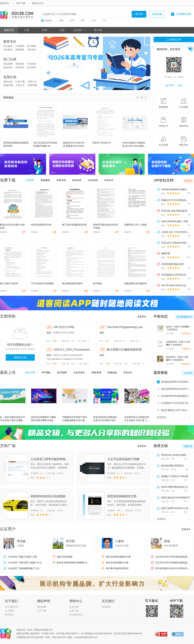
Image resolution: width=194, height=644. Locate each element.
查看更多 (143, 317)
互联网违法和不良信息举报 (30, 637)
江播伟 (119, 541)
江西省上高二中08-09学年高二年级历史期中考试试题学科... (176, 232)
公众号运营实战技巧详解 (123, 459)
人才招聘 (9, 611)
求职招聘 (8, 64)
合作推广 (80, 30)
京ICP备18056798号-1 (67, 633)
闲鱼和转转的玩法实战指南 (48, 496)
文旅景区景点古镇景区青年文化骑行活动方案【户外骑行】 (137, 419)
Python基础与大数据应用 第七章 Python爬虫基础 (134, 144)
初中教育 (32, 46)
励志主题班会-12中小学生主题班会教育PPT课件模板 (174, 410)
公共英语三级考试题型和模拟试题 (52, 459)
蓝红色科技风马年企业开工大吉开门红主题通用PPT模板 (174, 389)
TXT (103, 21)
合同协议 (20, 67)
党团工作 (32, 82)
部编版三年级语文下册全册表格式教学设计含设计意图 (176, 476)
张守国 (70, 541)
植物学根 (166, 253)
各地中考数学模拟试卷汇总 (175, 487)
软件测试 (98, 283)
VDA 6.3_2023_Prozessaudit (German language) (73, 350)
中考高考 (32, 64)
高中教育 (8, 50)
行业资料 (184, 103)
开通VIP (188, 181)
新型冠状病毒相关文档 (122, 496)
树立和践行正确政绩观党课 (124, 350)
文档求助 (157, 14)
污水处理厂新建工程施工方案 (22, 557)
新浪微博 (106, 607)
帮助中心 (76, 601)
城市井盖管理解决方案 (117, 563)
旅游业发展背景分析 (41, 225)
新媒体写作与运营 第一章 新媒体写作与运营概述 (75, 144)
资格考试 (184, 122)
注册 (180, 85)
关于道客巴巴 (12, 607)
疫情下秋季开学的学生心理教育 (176, 508)
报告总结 (8, 82)
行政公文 (20, 85)
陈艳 (167, 541)
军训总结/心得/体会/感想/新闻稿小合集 (176, 455)
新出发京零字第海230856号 (128, 633)
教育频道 (163, 103)
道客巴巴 (9, 30)
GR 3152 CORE (64, 327)
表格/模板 (32, 85)
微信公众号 (38, 3)
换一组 (142, 97)
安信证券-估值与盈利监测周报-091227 (176, 211)
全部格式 (47, 21)
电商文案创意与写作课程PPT (176, 498)
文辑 (44, 30)
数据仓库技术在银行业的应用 (12, 226)
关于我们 (11, 601)
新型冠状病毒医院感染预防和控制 (16, 144)
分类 (27, 30)
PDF (81, 21)
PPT (71, 21)
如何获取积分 (76, 615)
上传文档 (188, 373)
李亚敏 (21, 541)
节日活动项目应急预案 (42, 283)
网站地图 (42, 607)
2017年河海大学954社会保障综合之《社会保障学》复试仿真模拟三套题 (176, 285)
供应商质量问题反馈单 (172, 264)
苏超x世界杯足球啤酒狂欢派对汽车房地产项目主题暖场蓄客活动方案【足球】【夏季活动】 (106, 419)
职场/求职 (8, 85)
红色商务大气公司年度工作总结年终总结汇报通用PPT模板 (174, 403)
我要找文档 (20, 357)
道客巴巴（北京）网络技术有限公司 (34, 630)
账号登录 (170, 85)
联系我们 (9, 615)
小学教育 (20, 46)
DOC (60, 21)
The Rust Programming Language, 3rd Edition (126, 327)
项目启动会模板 (65, 557)
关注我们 (108, 601)
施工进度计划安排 (9, 283)
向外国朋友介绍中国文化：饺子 (176, 275)
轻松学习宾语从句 (102, 143)
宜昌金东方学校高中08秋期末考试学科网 (176, 243)
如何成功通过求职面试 (172, 466)
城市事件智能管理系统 (117, 568)
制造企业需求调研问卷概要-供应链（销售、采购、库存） (85, 563)
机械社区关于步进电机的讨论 (176, 200)
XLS (92, 21)
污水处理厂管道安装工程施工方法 (25, 563)
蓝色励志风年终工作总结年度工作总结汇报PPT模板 (174, 382)
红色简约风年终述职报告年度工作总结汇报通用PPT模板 (174, 396)
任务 (62, 30)
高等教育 (20, 50)
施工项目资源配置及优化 (75, 225)
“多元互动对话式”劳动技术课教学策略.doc (45, 144)
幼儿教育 (8, 46)
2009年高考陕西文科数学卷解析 (176, 189)
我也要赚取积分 (184, 317)
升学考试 (32, 50)
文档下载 (74, 611)
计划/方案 (20, 82)
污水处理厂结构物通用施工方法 (23, 568)
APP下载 (21, 3)
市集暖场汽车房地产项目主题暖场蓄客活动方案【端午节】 (75, 419)
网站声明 (44, 601)
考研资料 (20, 64)
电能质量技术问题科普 (135, 283)
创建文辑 (188, 446)
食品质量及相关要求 (72, 283)
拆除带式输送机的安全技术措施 (106, 226)
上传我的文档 (181, 14)
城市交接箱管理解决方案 (118, 557)
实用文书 (163, 122)
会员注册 (74, 607)
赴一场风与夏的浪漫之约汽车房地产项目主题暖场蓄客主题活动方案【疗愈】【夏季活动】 (12, 419)
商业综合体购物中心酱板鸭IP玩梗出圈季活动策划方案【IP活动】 (43, 419)
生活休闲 (32, 67)
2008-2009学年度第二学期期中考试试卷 (176, 221)
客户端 (98, 30)
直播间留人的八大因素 (135, 225)
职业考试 (8, 67)
